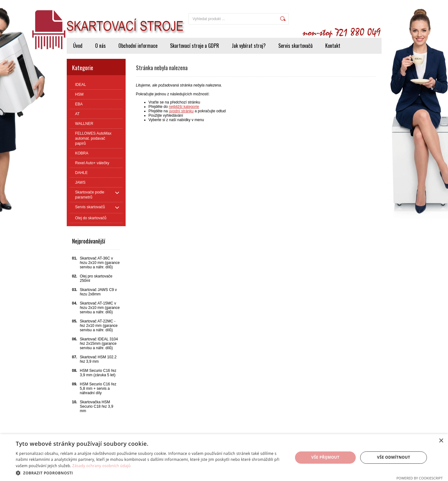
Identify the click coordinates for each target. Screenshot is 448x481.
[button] (150, 473)
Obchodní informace (138, 46)
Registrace (369, 4)
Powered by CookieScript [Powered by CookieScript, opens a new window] (420, 478)
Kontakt (333, 46)
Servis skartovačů (295, 46)
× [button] (441, 441)
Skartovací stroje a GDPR (195, 46)
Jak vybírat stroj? (249, 46)
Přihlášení (342, 4)
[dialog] (224, 458)
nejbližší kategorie (184, 107)
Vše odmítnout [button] (393, 457)
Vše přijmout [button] (325, 457)
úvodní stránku (181, 111)
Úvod (78, 46)
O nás (100, 46)
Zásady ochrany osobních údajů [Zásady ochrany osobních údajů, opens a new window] (102, 466)
